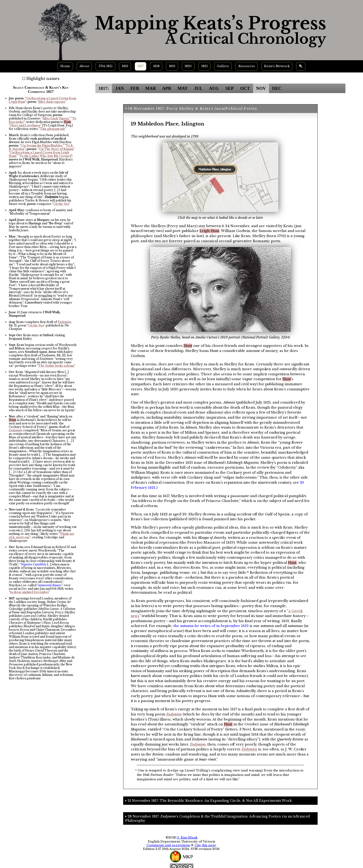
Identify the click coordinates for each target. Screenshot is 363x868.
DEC (277, 88)
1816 (125, 66)
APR (167, 88)
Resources (247, 66)
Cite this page (205, 845)
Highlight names (43, 78)
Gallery (223, 66)
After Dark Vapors (56, 118)
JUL (198, 88)
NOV (261, 88)
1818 (156, 66)
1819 (172, 66)
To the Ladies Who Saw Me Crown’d (45, 156)
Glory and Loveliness (25, 125)
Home (65, 66)
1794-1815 (106, 66)
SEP (230, 88)
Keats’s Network (277, 66)
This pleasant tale (52, 129)
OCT (245, 88)
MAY (183, 88)
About (84, 66)
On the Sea (61, 204)
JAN (120, 88)
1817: (104, 88)
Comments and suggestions (168, 845)
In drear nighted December (29, 592)
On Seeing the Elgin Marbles (42, 146)
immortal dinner (50, 585)
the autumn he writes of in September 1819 (211, 626)
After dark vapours (52, 102)
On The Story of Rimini (56, 149)
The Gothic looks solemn (56, 366)
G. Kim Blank (187, 838)
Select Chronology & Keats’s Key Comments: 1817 (41, 89)
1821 (204, 66)
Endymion (64, 322)
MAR (151, 88)
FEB (135, 88)
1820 (188, 66)
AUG (214, 88)
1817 (141, 66)
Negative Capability (34, 564)
